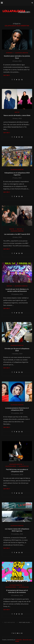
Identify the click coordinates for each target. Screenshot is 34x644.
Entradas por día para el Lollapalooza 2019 (17, 350)
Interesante (9, 53)
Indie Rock (19, 229)
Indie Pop (17, 112)
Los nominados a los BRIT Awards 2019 (17, 234)
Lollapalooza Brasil (11, 466)
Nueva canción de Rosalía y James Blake (17, 115)
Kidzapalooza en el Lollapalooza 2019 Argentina (17, 174)
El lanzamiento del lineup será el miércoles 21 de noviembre (17, 591)
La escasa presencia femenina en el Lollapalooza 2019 (17, 409)
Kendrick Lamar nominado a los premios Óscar (17, 57)
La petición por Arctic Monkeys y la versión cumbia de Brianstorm (17, 290)
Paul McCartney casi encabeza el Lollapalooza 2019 (17, 470)
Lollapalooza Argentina (22, 53)
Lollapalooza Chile (24, 466)
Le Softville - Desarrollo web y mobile (24, 641)
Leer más (7, 75)
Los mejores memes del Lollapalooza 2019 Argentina (17, 530)
